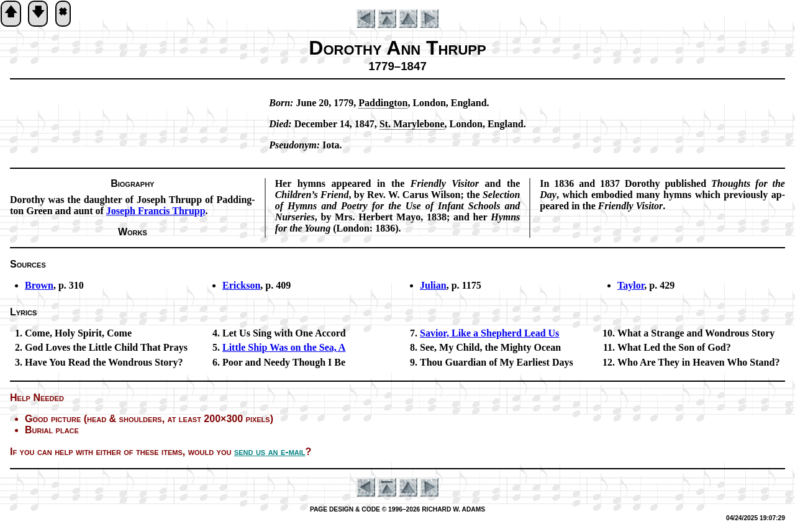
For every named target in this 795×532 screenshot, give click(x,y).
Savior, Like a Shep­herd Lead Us (489, 333)
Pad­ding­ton (383, 103)
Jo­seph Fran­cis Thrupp (156, 211)
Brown (39, 285)
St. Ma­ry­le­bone (412, 124)
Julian (433, 285)
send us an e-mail (270, 452)
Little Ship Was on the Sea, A (284, 347)
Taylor (631, 285)
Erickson (241, 285)
